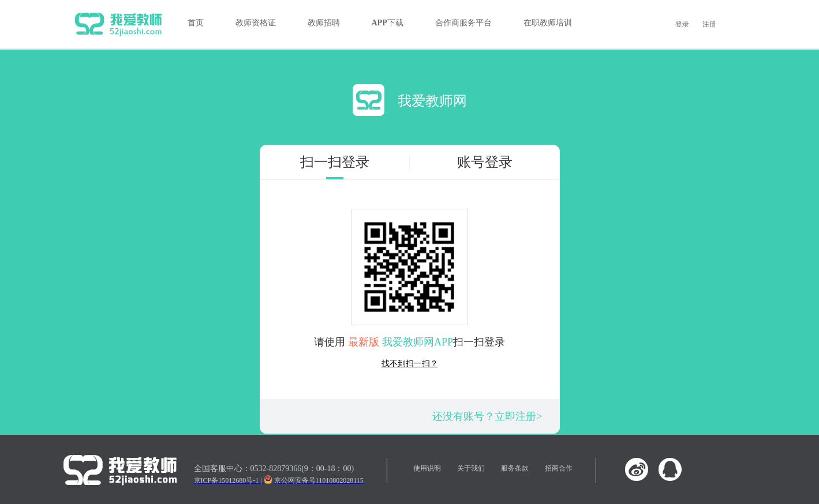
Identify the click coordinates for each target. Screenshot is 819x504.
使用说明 (427, 468)
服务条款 (515, 468)
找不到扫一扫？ (410, 364)
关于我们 (471, 468)
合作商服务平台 (463, 23)
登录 (682, 24)
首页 (196, 23)
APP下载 (388, 23)
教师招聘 (324, 23)
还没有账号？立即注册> (487, 416)
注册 (709, 24)
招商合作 (559, 468)
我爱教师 (118, 24)
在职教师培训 (548, 23)
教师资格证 (256, 23)
